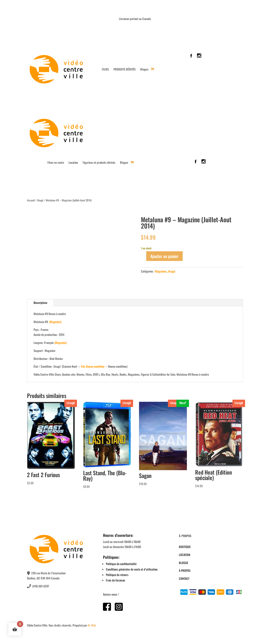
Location (73, 163)
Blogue (144, 69)
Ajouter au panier (164, 256)
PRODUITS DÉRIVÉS (125, 69)
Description (40, 303)
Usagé (40, 200)
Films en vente (56, 163)
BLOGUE (184, 563)
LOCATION (185, 555)
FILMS (105, 69)
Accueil (31, 200)
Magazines (161, 271)
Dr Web (92, 625)
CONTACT (184, 578)
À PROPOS (185, 570)
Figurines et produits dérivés (99, 163)
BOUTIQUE (185, 547)
